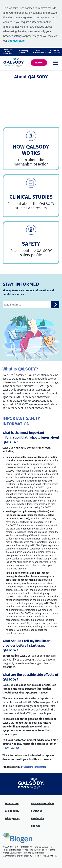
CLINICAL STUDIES (31, 197)
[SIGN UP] (39, 63)
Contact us (37, 811)
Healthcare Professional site (54, 52)
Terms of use (12, 804)
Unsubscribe (38, 819)
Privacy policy (12, 819)
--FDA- (11, 748)
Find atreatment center (39, 52)
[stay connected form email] (31, 305)
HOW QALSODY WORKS (31, 150)
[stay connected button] (55, 305)
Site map (36, 826)
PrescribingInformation (23, 52)
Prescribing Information (34, 767)
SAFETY (31, 244)
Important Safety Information (8, 52)
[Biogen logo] (18, 838)
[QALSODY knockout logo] (31, 784)
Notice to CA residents (43, 804)
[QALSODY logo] (14, 63)
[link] (31, 136)
